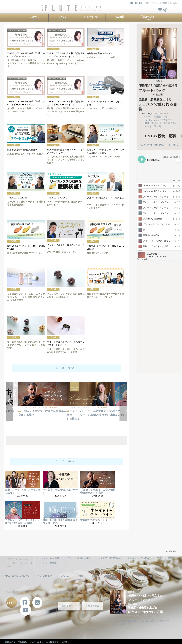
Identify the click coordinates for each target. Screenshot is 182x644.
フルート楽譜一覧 (152, 126)
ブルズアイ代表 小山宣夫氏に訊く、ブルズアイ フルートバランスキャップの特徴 (26, 345)
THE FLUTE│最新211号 (155, 117)
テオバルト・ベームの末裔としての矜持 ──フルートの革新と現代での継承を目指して (91, 415)
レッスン (66, 576)
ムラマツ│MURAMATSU (79, 558)
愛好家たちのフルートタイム (96, 520)
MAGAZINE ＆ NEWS (17, 576)
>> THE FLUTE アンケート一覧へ (159, 145)
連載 (94, 576)
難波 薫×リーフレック (97, 253)
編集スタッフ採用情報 (48, 642)
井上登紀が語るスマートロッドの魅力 (25, 154)
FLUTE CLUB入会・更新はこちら (160, 123)
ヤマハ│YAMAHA (50, 558)
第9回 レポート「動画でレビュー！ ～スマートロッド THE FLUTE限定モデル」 (66, 112)
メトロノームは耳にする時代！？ (103, 108)
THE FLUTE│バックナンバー (158, 120)
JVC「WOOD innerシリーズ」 (62, 252)
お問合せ (66, 642)
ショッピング (91, 18)
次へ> (71, 368)
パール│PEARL (49, 563)
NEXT (123, 401)
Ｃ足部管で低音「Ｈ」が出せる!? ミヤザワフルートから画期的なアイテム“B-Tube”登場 (26, 297)
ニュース (34, 18)
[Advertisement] (157, 315)
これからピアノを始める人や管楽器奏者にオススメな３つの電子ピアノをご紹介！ (66, 160)
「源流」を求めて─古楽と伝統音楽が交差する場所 (98, 491)
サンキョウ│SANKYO (139, 558)
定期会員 (119, 18)
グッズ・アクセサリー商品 (140, 576)
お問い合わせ (173, 3)
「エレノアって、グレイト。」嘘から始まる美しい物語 (23, 522)
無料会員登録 (69, 606)
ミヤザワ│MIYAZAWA (109, 558)
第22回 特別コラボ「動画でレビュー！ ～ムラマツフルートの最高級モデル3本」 (26, 63)
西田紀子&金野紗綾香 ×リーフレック (25, 253)
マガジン (63, 18)
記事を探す (148, 18)
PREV (10, 401)
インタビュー (45, 576)
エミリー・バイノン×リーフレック (103, 157)
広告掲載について (26, 642)
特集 (81, 576)
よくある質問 (161, 3)
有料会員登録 (92, 606)
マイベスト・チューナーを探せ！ (103, 57)
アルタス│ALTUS (166, 558)
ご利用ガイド (150, 3)
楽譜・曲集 (111, 576)
